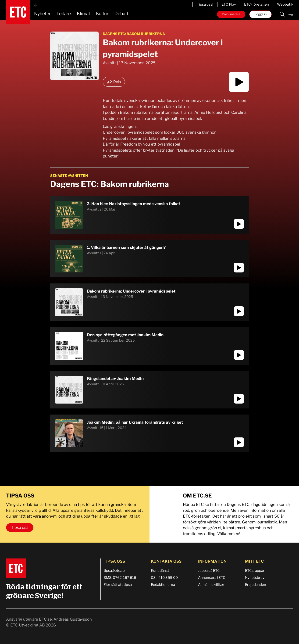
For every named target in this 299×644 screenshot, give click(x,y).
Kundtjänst (160, 571)
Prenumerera (231, 14)
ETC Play (229, 4)
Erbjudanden (256, 585)
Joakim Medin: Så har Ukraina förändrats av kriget (135, 422)
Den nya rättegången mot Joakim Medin (125, 335)
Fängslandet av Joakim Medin (115, 379)
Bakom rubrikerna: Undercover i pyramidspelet (131, 291)
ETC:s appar (255, 571)
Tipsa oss (20, 527)
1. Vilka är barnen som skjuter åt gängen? (126, 247)
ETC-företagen (256, 4)
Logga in (260, 14)
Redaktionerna (163, 585)
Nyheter (42, 14)
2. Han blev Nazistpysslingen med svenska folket (133, 204)
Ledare (64, 14)
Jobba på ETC (209, 571)
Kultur (102, 14)
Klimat (84, 14)
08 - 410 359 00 (164, 578)
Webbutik (285, 4)
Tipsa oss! (205, 4)
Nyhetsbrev (255, 578)
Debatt (121, 14)
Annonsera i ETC (212, 578)
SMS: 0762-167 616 (120, 578)
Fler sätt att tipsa (118, 585)
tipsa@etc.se (114, 571)
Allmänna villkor (211, 585)
